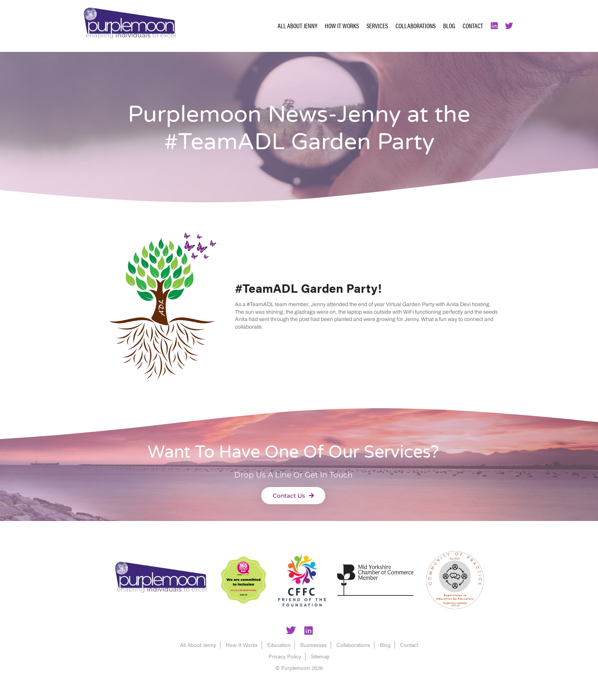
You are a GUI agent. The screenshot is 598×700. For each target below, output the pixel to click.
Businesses (313, 645)
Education (279, 645)
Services (377, 26)
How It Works (342, 26)
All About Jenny (297, 26)
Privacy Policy (285, 656)
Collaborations (416, 26)
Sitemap (320, 656)
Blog (449, 26)
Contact (473, 26)
